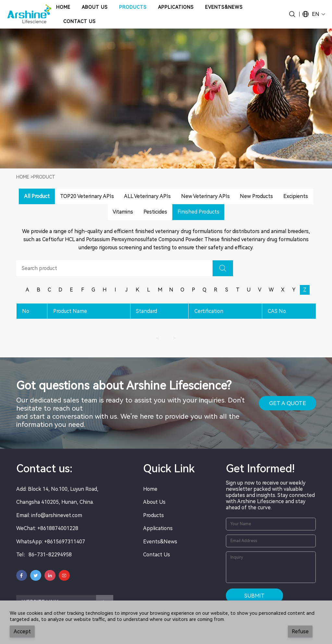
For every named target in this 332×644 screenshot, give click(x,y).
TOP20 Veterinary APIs (87, 196)
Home (23, 177)
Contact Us (157, 555)
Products (154, 515)
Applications (158, 528)
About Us (154, 502)
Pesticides (155, 212)
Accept (22, 632)
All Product (37, 196)
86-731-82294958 (50, 555)
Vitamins (123, 212)
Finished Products (198, 212)
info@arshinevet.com (57, 515)
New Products (256, 196)
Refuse (300, 632)
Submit (254, 596)
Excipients (296, 196)
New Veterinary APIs (205, 196)
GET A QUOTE (288, 403)
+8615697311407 (65, 542)
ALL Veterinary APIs (147, 196)
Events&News (160, 542)
